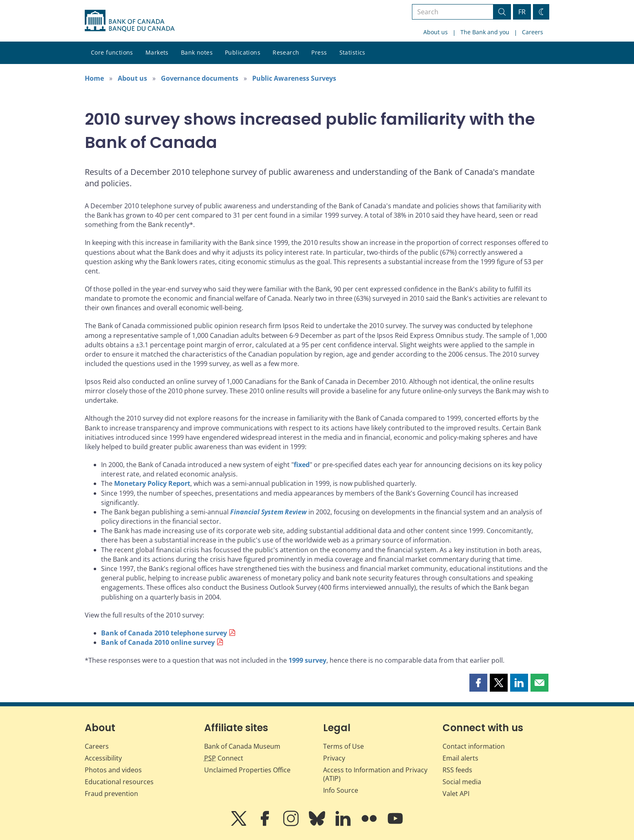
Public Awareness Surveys (294, 78)
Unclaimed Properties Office (247, 770)
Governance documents (200, 78)
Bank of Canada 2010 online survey (158, 642)
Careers (533, 32)
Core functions (112, 52)
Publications (243, 52)
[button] (478, 683)
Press (319, 52)
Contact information (474, 746)
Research (286, 52)
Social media (462, 782)
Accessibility (103, 758)
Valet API (456, 794)
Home (94, 78)
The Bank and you (485, 32)
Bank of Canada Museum (242, 746)
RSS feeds (457, 770)
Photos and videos (113, 770)
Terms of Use (343, 746)
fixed (302, 465)
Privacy (334, 758)
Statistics (352, 52)
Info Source (341, 790)
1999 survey (307, 660)
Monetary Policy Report (152, 483)
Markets (157, 52)
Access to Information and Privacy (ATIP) (375, 774)
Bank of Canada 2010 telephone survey (164, 633)
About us (436, 32)
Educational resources (119, 782)
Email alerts (460, 758)
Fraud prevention (111, 794)
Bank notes (197, 52)
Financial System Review (269, 512)
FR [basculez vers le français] (522, 12)
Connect (224, 758)
